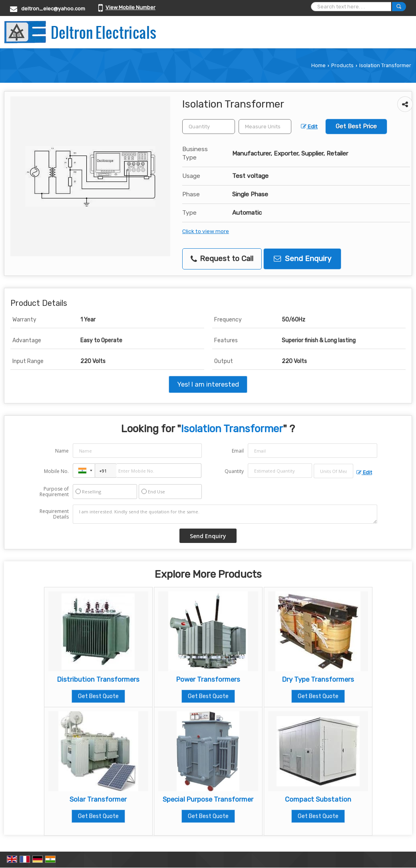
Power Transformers (208, 679)
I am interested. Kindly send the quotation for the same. (225, 514)
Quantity (234, 471)
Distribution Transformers (98, 679)
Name (62, 451)
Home (318, 65)
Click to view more (206, 231)
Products (342, 65)
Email (238, 451)
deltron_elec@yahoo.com (53, 9)
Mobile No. (56, 471)
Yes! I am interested (208, 384)
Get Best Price (356, 126)
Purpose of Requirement (54, 492)
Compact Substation (318, 799)
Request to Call (222, 259)
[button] (130, 7)
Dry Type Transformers (318, 679)
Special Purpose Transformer (208, 799)
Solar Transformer (98, 799)
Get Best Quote (98, 696)
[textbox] (265, 127)
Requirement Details (54, 514)
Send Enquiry (303, 259)
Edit (309, 126)
